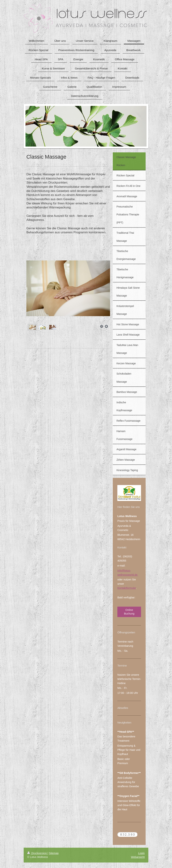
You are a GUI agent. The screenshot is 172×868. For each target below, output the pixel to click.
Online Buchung (129, 612)
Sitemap (54, 853)
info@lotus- (124, 571)
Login (141, 853)
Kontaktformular (127, 588)
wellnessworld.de (128, 575)
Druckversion (37, 853)
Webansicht (138, 857)
